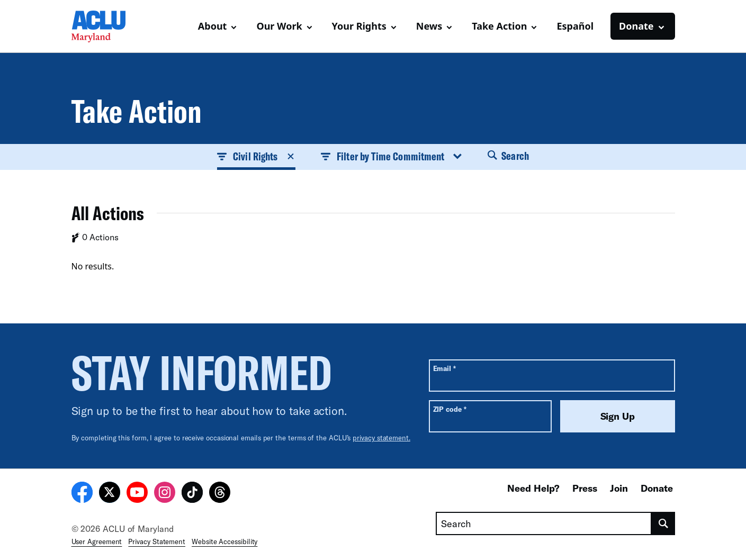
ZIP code (450, 409)
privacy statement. (381, 438)
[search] (663, 523)
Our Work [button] (279, 26)
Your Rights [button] (359, 26)
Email (444, 368)
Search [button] (508, 156)
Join (619, 488)
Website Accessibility (224, 541)
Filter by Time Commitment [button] (392, 156)
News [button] (429, 26)
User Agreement (97, 541)
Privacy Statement (157, 541)
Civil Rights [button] (256, 156)
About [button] (213, 26)
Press (585, 488)
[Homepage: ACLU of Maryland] (109, 26)
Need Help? (533, 488)
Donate (657, 488)
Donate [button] (636, 26)
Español (575, 26)
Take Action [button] (499, 26)
